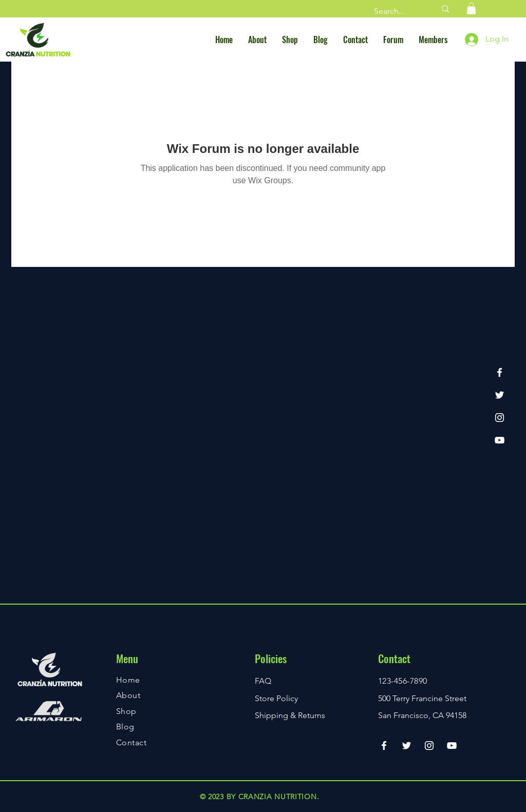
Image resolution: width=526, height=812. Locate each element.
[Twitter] (500, 395)
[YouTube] (500, 440)
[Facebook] (500, 372)
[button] (471, 8)
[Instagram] (500, 418)
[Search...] (397, 11)
